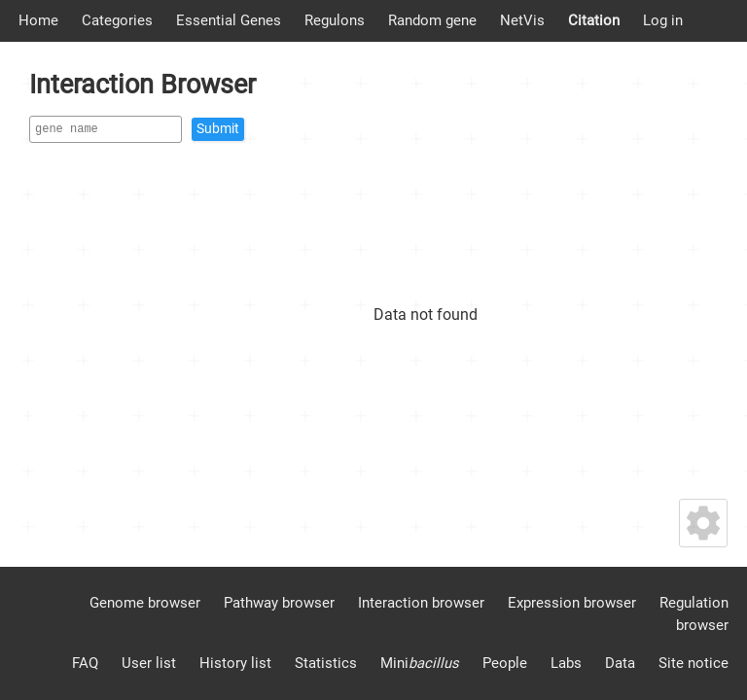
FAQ (85, 663)
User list (149, 663)
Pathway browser (279, 603)
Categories (117, 20)
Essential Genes (229, 20)
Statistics (326, 663)
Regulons (335, 20)
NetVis (522, 20)
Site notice (694, 663)
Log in (663, 20)
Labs (566, 663)
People (505, 663)
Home (38, 20)
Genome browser (145, 603)
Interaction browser (421, 603)
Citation (594, 20)
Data (620, 663)
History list (235, 663)
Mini (420, 663)
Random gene (432, 20)
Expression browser (572, 603)
